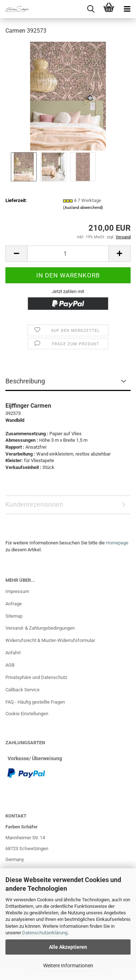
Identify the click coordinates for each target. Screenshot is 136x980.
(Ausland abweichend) (83, 208)
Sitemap (14, 616)
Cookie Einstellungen (27, 714)
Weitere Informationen (68, 965)
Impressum (17, 591)
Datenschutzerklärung (45, 933)
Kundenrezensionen (34, 504)
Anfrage (14, 604)
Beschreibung (25, 381)
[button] (16, 254)
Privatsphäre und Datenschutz (36, 677)
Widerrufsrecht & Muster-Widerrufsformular (50, 640)
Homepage (117, 543)
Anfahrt (13, 653)
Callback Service (22, 690)
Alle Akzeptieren (68, 947)
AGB (10, 665)
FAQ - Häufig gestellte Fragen (35, 702)
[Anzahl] (68, 254)
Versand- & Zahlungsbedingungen (40, 628)
